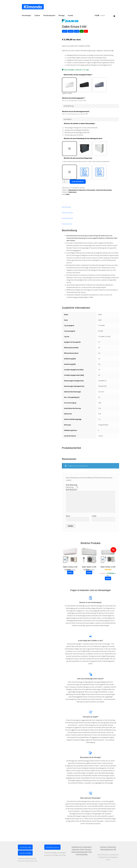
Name (68, 516)
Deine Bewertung (72, 485)
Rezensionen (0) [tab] (67, 224)
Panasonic (88, 849)
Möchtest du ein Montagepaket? (74, 98)
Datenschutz (112, 847)
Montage (62, 15)
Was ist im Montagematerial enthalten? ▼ (75, 114)
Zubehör (37, 15)
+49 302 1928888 (25, 853)
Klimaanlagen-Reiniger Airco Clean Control (81, 128)
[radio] (69, 85)
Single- (74, 852)
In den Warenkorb (78, 181)
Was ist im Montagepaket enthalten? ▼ (74, 100)
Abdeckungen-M (73, 190)
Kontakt (70, 15)
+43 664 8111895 (25, 847)
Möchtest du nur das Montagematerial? (76, 111)
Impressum (104, 847)
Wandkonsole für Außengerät (77, 130)
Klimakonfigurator (49, 15)
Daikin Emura (82, 190)
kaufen (70, 572)
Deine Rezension (72, 490)
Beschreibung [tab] (66, 207)
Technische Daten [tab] (68, 213)
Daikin (68, 194)
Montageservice (77, 847)
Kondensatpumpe (74, 135)
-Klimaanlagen (83, 852)
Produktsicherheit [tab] (67, 218)
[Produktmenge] (65, 182)
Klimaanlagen (26, 15)
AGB (115, 849)
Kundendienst (87, 847)
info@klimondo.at (52, 847)
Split (77, 852)
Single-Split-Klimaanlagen (104, 190)
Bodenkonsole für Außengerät (77, 132)
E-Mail (94, 516)
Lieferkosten (76, 849)
